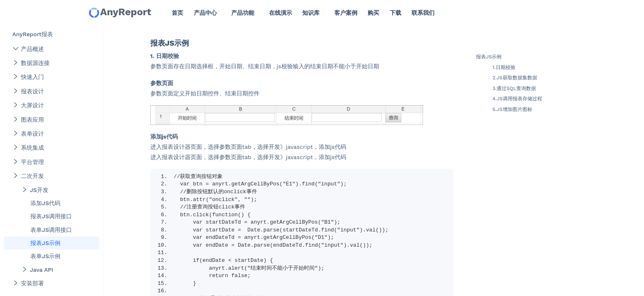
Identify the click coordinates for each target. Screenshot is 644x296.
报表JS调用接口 (51, 216)
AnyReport (120, 13)
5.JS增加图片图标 (512, 109)
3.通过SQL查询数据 (514, 88)
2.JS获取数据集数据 (515, 78)
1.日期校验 (504, 67)
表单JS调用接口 (51, 230)
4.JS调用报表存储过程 (517, 99)
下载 (396, 13)
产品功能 (243, 13)
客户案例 (346, 13)
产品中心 (205, 13)
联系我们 (423, 13)
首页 (177, 13)
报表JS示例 (45, 243)
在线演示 (281, 13)
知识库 (311, 13)
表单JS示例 (45, 256)
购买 (373, 13)
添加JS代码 (45, 203)
